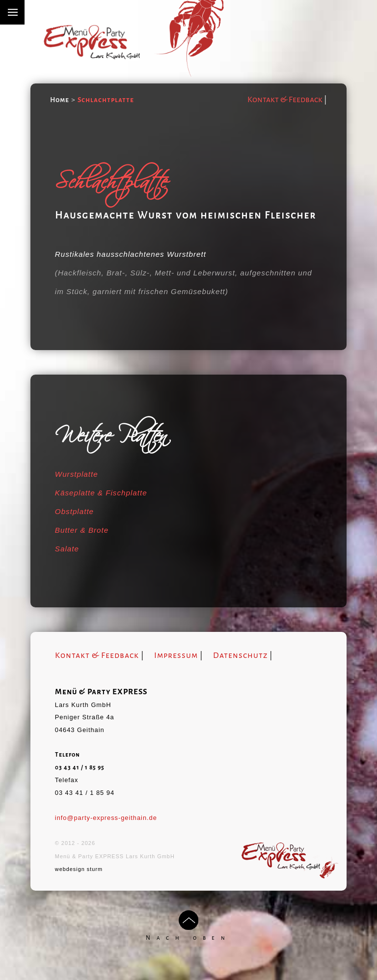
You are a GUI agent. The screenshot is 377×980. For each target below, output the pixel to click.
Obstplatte (74, 511)
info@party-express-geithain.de (106, 818)
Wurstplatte (77, 474)
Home (60, 100)
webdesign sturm (79, 869)
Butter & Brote (82, 530)
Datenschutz (240, 655)
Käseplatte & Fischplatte (101, 493)
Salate (67, 549)
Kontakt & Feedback (285, 100)
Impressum (176, 655)
